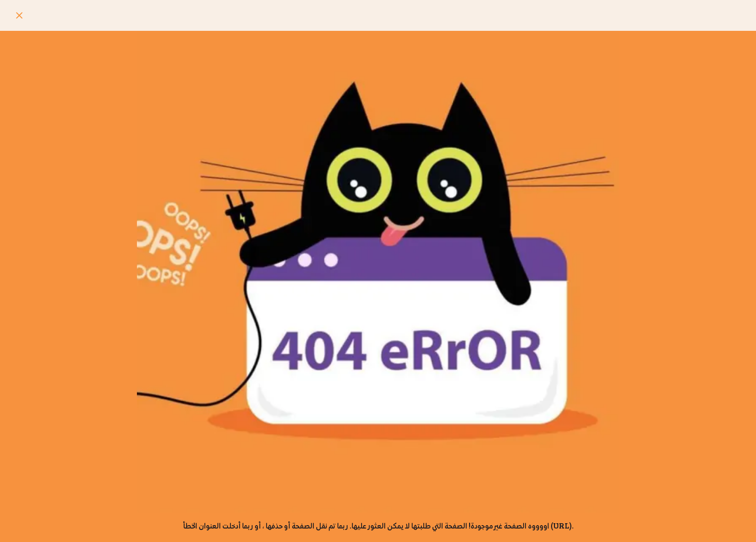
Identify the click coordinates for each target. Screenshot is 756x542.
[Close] (19, 15)
